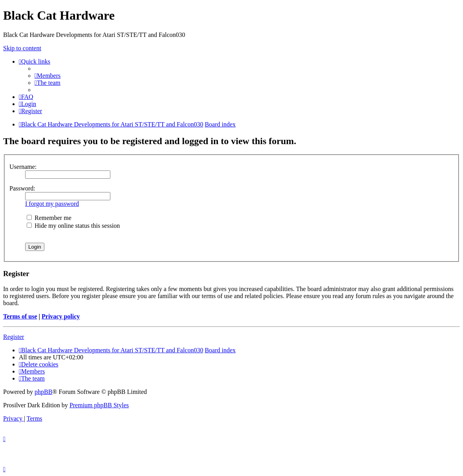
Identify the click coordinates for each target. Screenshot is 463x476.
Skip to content (22, 48)
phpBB (43, 392)
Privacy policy (61, 316)
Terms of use (20, 316)
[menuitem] (48, 76)
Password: (22, 188)
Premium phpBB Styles (99, 405)
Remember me (49, 218)
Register (14, 337)
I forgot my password (52, 204)
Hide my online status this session (73, 226)
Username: (23, 167)
